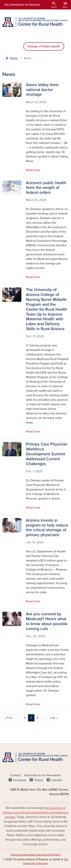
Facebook (20, 780)
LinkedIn (57, 780)
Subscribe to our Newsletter (43, 775)
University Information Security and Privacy (36, 855)
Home (14, 58)
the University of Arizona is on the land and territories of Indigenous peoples (35, 812)
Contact (15, 775)
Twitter (39, 780)
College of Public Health (44, 46)
